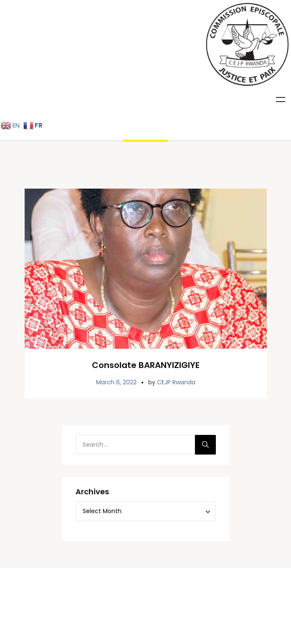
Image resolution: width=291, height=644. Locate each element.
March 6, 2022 (116, 458)
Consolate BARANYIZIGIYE (146, 441)
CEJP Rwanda (176, 458)
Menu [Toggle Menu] (281, 100)
